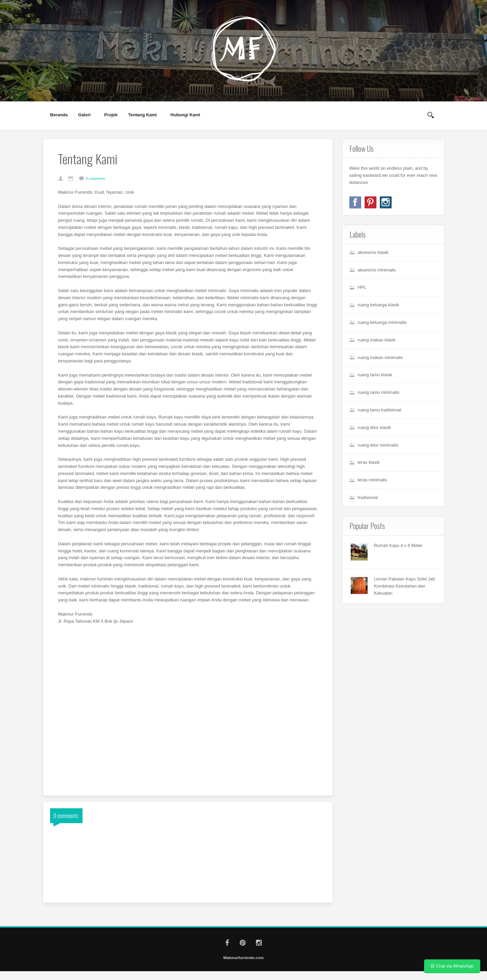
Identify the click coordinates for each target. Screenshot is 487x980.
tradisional (368, 497)
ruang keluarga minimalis (382, 322)
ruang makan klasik (377, 340)
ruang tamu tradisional (380, 410)
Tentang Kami (143, 115)
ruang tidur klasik (374, 427)
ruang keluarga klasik (379, 305)
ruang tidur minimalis (378, 445)
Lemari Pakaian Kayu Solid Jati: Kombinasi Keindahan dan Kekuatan (405, 586)
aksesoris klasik (373, 252)
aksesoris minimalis (377, 270)
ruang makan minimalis (380, 357)
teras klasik (369, 462)
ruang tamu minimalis (379, 392)
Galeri (85, 115)
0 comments (98, 180)
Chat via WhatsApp (452, 966)
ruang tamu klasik (375, 375)
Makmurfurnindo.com (243, 966)
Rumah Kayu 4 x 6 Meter (398, 545)
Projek (111, 115)
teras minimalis (373, 480)
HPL (362, 287)
